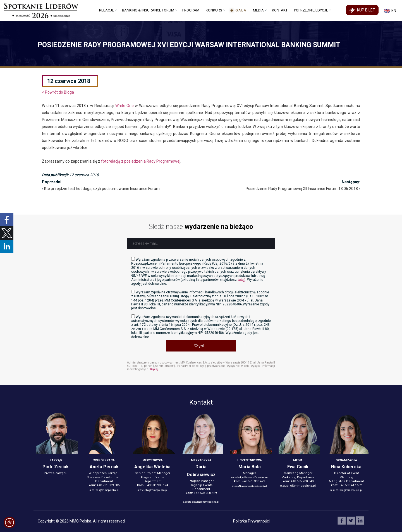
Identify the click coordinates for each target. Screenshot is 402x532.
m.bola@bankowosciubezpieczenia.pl (249, 486)
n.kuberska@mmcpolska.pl (346, 490)
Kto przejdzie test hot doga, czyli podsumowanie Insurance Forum (102, 189)
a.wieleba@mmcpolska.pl (153, 490)
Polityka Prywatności (251, 521)
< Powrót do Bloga (58, 92)
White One (125, 106)
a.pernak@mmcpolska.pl (104, 490)
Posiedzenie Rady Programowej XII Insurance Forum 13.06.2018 (302, 189)
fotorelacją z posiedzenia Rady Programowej (141, 161)
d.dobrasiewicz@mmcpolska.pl (201, 502)
